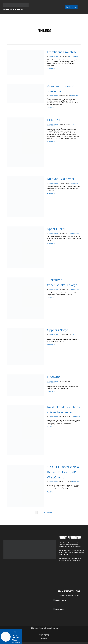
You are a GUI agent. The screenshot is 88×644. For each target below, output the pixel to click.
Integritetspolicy (44, 636)
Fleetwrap (54, 379)
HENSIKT (54, 122)
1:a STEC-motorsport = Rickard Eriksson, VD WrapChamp (63, 474)
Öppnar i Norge (58, 332)
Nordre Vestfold (61, 602)
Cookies (44, 640)
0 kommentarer (74, 58)
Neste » (49, 514)
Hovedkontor (60, 611)
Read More (51, 70)
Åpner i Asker (56, 231)
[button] (71, 8)
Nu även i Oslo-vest (61, 181)
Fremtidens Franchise (62, 54)
